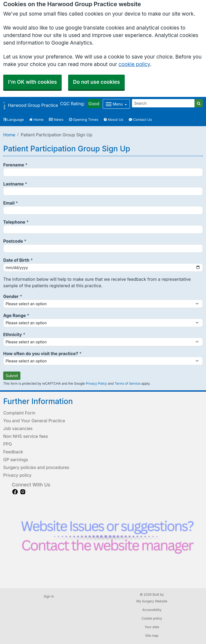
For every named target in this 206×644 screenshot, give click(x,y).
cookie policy (134, 64)
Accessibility (152, 610)
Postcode (13, 241)
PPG (8, 444)
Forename (14, 165)
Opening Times (84, 119)
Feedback (13, 452)
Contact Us (140, 119)
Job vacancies (18, 428)
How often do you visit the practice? (41, 354)
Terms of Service (128, 383)
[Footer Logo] (107, 540)
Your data (152, 627)
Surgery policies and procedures (36, 467)
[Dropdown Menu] (116, 104)
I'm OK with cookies (32, 82)
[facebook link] (15, 492)
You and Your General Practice (34, 421)
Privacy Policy (96, 383)
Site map (152, 636)
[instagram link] (23, 492)
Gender (11, 296)
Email (9, 203)
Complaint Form (19, 413)
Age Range (14, 315)
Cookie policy (152, 618)
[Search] (163, 103)
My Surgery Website (152, 601)
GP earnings (16, 460)
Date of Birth (16, 260)
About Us (114, 119)
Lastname (14, 184)
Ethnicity (12, 334)
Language (14, 119)
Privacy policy (17, 475)
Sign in (49, 596)
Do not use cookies (96, 82)
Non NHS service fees (26, 436)
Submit (12, 376)
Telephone (14, 222)
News (56, 119)
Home (36, 119)
